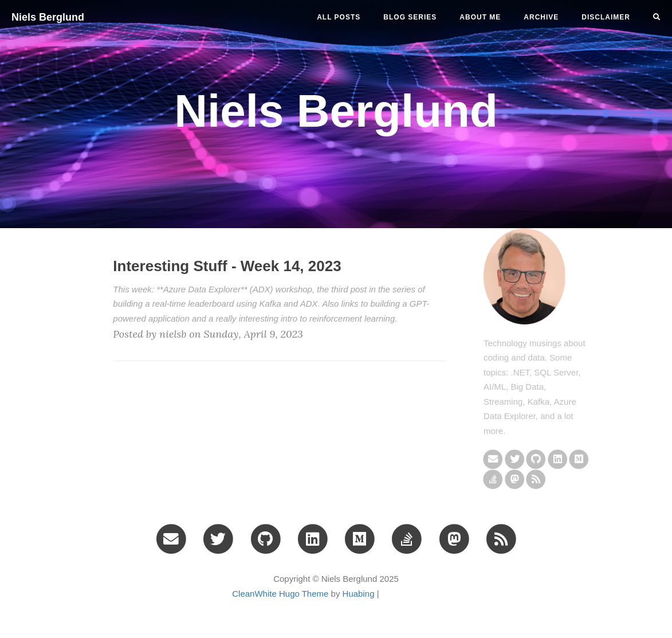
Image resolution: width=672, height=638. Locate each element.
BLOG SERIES (410, 17)
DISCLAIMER (606, 17)
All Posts (339, 17)
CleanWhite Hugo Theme (280, 594)
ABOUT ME (480, 17)
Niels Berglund (48, 17)
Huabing (359, 594)
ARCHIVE (541, 17)
